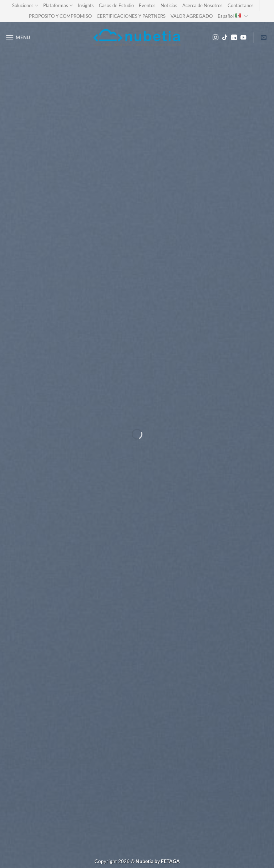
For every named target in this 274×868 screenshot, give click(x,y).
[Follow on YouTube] (243, 38)
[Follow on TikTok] (225, 38)
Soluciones (25, 6)
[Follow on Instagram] (215, 38)
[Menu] (18, 38)
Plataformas (58, 6)
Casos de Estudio (116, 5)
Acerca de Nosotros (202, 5)
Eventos (147, 5)
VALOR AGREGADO (192, 16)
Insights (86, 5)
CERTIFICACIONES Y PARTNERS (131, 16)
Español (233, 16)
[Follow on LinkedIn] (234, 38)
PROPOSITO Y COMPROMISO (60, 16)
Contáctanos (241, 5)
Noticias (169, 5)
